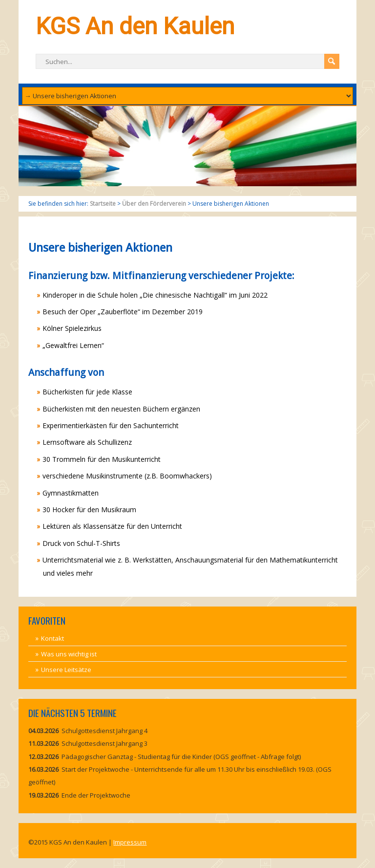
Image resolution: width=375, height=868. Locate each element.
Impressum (130, 842)
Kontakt (52, 638)
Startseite (103, 204)
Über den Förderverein (154, 204)
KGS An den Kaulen (135, 26)
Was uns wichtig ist (69, 654)
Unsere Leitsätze (66, 670)
